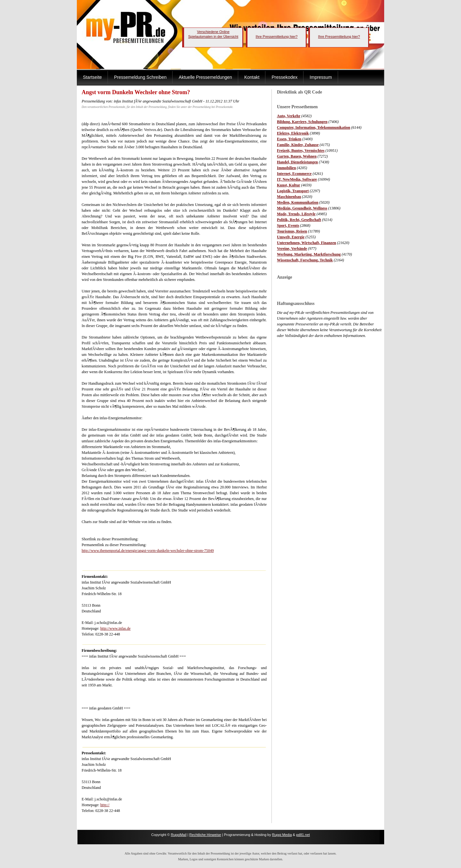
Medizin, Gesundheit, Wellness (302, 208)
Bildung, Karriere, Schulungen (302, 122)
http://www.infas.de (115, 628)
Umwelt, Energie (291, 237)
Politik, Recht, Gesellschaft (299, 220)
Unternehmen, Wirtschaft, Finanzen (307, 243)
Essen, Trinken (289, 139)
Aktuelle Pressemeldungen (205, 77)
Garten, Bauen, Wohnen (297, 156)
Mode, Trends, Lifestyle (296, 214)
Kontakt (252, 77)
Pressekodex (284, 77)
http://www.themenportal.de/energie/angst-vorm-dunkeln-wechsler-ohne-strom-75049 (148, 551)
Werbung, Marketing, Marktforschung (309, 254)
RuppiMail (178, 835)
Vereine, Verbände (292, 249)
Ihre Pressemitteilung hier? (277, 37)
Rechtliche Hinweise (205, 835)
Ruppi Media (282, 835)
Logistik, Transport (293, 191)
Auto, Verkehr (289, 116)
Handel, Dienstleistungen (297, 162)
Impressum (321, 77)
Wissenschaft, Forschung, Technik (305, 260)
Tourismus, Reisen (292, 231)
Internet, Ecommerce (294, 174)
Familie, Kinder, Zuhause (298, 145)
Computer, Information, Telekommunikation (314, 127)
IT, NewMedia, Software (297, 179)
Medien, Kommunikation (298, 202)
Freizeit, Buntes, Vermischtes (301, 151)
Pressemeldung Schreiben (140, 77)
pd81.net (303, 835)
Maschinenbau (289, 197)
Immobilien (286, 168)
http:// (105, 805)
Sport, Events (288, 225)
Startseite (92, 77)
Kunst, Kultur (289, 185)
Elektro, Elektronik (293, 133)
